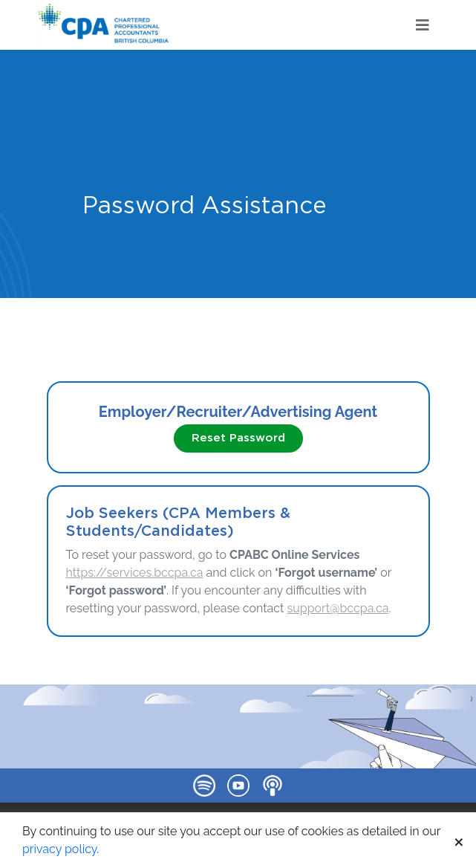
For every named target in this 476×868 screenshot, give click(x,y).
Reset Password (238, 438)
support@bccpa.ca (338, 608)
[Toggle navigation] (423, 25)
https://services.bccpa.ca (135, 573)
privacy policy (59, 849)
